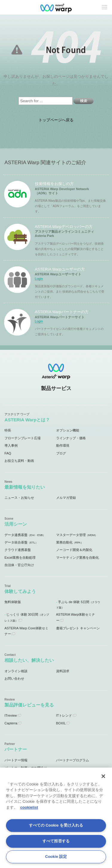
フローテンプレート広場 (23, 438)
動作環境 (63, 445)
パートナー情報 (16, 760)
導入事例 (11, 445)
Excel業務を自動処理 (20, 558)
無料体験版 (13, 602)
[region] (56, 818)
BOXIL (61, 723)
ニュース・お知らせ (19, 498)
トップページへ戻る (56, 120)
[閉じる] (103, 776)
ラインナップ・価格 (71, 438)
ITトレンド (64, 715)
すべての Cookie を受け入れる (56, 825)
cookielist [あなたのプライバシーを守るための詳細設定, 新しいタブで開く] (29, 807)
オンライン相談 (16, 671)
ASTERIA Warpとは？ (27, 420)
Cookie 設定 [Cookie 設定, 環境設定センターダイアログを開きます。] (56, 857)
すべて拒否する (56, 841)
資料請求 (63, 671)
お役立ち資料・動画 (19, 461)
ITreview (11, 715)
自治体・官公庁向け (19, 565)
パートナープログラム (73, 760)
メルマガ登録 (66, 498)
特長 (8, 430)
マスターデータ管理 (77, 535)
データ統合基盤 (21, 542)
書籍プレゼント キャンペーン (78, 628)
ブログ (61, 453)
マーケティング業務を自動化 (78, 558)
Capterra (11, 723)
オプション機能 (68, 430)
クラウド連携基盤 (18, 550)
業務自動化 (70, 542)
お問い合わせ (14, 678)
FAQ (8, 453)
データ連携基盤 (25, 535)
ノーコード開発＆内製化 (74, 550)
